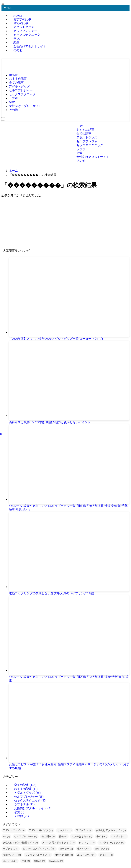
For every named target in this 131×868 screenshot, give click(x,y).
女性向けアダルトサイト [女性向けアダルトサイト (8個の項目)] (111, 830)
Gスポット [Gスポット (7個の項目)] (119, 836)
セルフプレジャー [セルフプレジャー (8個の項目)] (26, 836)
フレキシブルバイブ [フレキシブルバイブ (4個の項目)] (38, 855)
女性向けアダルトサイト (30, 46)
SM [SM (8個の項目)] (6, 836)
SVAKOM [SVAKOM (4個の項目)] (56, 861)
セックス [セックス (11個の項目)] (64, 830)
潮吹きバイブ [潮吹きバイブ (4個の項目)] (12, 855)
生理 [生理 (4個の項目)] (26, 861)
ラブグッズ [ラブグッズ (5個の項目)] (11, 849)
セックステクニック (27, 35)
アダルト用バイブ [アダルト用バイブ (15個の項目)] (41, 830)
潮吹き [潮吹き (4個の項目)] (40, 861)
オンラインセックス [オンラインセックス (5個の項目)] (111, 843)
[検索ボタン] (3, 117)
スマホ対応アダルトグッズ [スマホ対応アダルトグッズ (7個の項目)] (58, 843)
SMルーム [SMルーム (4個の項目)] (10, 861)
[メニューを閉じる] (3, 4)
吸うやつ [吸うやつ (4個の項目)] (84, 849)
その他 (18, 50)
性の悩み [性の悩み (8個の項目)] (48, 836)
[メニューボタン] (3, 121)
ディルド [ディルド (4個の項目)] (106, 855)
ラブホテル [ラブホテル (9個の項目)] (84, 830)
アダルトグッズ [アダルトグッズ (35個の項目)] (14, 830)
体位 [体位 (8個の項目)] (63, 836)
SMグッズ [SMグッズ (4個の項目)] (102, 849)
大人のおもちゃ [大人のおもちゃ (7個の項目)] (82, 836)
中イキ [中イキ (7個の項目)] (102, 836)
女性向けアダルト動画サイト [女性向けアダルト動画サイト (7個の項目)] (20, 843)
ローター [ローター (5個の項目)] (66, 849)
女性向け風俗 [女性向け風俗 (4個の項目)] (64, 855)
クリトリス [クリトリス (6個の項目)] (87, 843)
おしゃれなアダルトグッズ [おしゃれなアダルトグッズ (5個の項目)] (39, 849)
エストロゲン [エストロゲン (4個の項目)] (86, 855)
